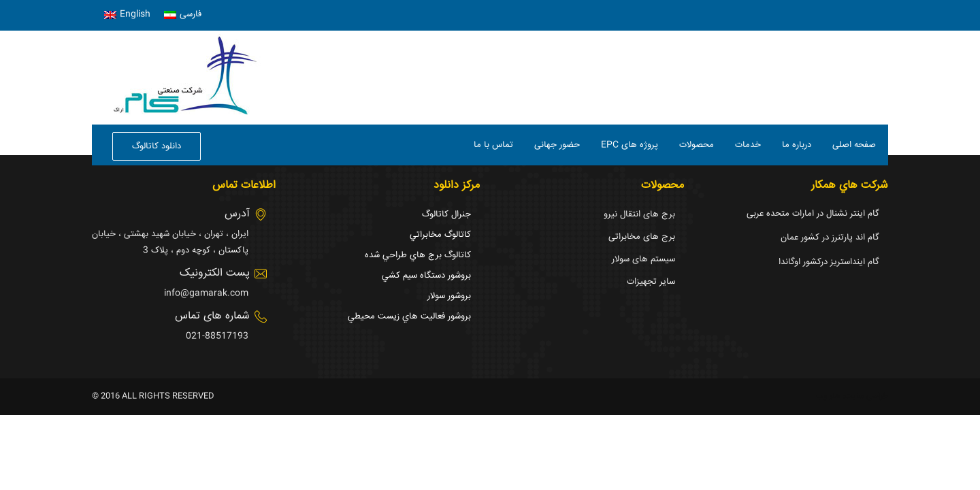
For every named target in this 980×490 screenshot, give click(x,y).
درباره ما (797, 145)
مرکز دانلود (457, 185)
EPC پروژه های (630, 145)
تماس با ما (493, 145)
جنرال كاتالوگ (446, 214)
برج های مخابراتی (642, 237)
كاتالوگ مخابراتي (440, 235)
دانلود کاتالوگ (157, 146)
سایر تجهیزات (651, 282)
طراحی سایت (866, 396)
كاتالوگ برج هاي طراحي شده (418, 255)
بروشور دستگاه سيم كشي (426, 276)
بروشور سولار (449, 296)
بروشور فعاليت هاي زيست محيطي (409, 316)
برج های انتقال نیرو (639, 214)
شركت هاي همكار (850, 185)
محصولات (697, 145)
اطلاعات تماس (244, 185)
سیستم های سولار (643, 259)
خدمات (748, 145)
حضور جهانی (557, 145)
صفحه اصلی (854, 145)
